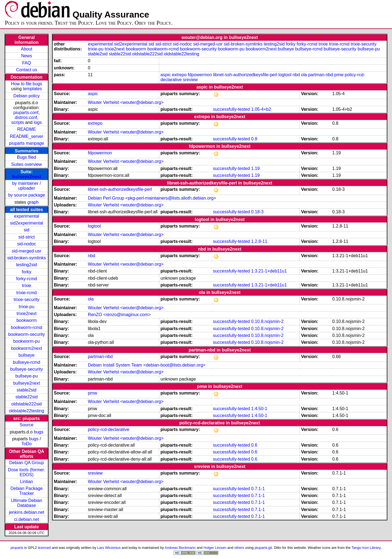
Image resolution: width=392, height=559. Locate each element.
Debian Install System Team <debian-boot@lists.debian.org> (147, 365)
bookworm (27, 320)
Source (27, 425)
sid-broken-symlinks (26, 258)
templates (32, 89)
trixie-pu (26, 307)
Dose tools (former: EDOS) (27, 472)
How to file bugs (27, 84)
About (27, 49)
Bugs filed (27, 157)
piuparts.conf (26, 113)
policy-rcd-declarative (109, 429)
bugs (39, 432)
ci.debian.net (27, 519)
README (27, 129)
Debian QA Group (27, 463)
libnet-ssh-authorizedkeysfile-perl (245, 75)
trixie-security (27, 300)
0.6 (254, 445)
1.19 (255, 168)
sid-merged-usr (27, 251)
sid (27, 230)
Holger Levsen (215, 548)
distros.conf (26, 117)
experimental (27, 216)
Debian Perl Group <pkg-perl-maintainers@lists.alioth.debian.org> (152, 198)
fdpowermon (200, 75)
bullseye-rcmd (27, 362)
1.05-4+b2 (261, 109)
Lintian (26, 482)
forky (27, 272)
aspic (166, 75)
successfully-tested (231, 109)
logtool (285, 75)
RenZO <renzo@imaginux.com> (119, 315)
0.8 (254, 139)
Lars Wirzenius (109, 548)
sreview (190, 80)
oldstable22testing (26, 411)
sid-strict (27, 237)
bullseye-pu (27, 376)
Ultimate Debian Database (27, 503)
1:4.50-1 (259, 409)
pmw (339, 75)
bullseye (27, 355)
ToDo (26, 444)
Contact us (27, 70)
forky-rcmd (27, 279)
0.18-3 (257, 212)
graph (33, 202)
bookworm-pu (26, 341)
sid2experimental (26, 223)
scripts (18, 122)
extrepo (179, 75)
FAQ (27, 63)
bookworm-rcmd (27, 327)
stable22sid (26, 397)
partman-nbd (321, 75)
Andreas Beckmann (180, 548)
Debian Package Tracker (26, 491)
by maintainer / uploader (26, 186)
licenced (44, 548)
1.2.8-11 (259, 241)
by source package (27, 195)
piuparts (17, 548)
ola (304, 75)
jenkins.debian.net (26, 512)
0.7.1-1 (258, 489)
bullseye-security (26, 369)
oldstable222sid (26, 404)
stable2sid (27, 390)
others (239, 548)
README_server (27, 136)
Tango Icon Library (366, 548)
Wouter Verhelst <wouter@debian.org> (126, 102)
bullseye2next (27, 177)
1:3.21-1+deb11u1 (269, 271)
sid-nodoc (26, 244)
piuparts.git (263, 548)
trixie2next (26, 313)
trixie (27, 286)
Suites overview (27, 164)
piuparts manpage (27, 143)
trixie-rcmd (27, 293)
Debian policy (27, 96)
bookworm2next (26, 348)
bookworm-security (27, 334)
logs (38, 122)
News (27, 56)
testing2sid (27, 265)
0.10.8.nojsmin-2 (267, 321)
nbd (296, 75)
